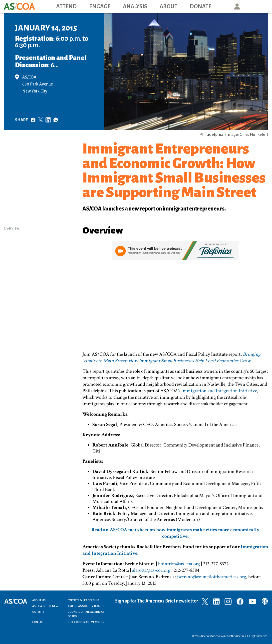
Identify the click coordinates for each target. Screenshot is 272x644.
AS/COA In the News (46, 606)
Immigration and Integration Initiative (219, 391)
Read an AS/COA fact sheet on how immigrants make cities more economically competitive (175, 533)
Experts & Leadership (83, 600)
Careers (38, 612)
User (237, 6)
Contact (39, 622)
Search (260, 6)
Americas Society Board (86, 606)
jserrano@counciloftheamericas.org (212, 577)
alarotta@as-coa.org (151, 570)
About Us (39, 600)
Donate (201, 6)
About (168, 6)
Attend (66, 6)
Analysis (135, 6)
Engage (100, 6)
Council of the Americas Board (86, 614)
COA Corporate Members (86, 622)
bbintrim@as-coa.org (179, 564)
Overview (11, 228)
